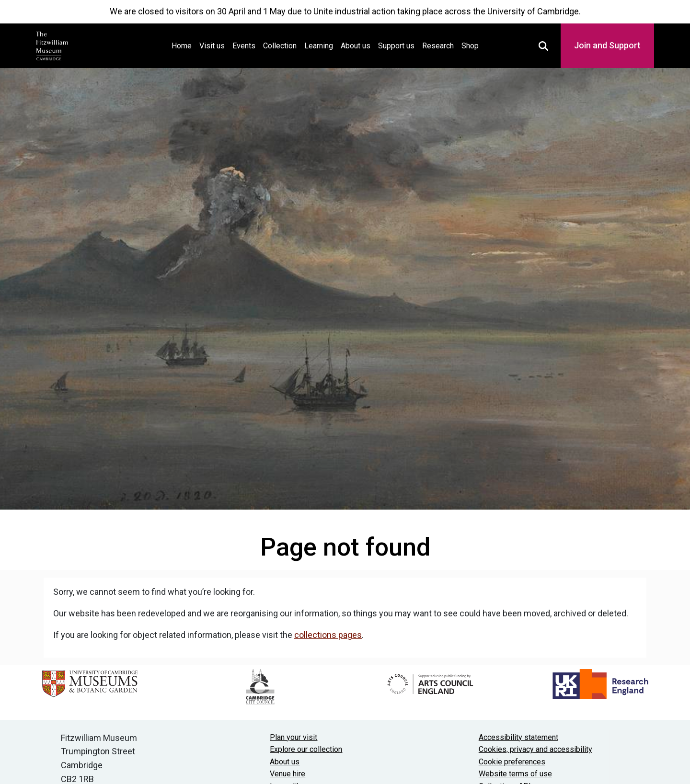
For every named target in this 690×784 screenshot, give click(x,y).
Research (438, 46)
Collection (280, 46)
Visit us (212, 46)
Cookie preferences (512, 762)
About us (356, 46)
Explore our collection (306, 749)
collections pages (328, 635)
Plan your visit (293, 737)
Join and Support (607, 45)
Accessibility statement (518, 737)
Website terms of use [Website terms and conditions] (515, 774)
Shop (470, 46)
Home (184, 45)
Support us (396, 46)
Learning (319, 46)
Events (244, 46)
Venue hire (287, 774)
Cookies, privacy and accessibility (535, 749)
